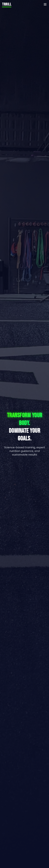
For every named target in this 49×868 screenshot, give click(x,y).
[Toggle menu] (45, 4)
